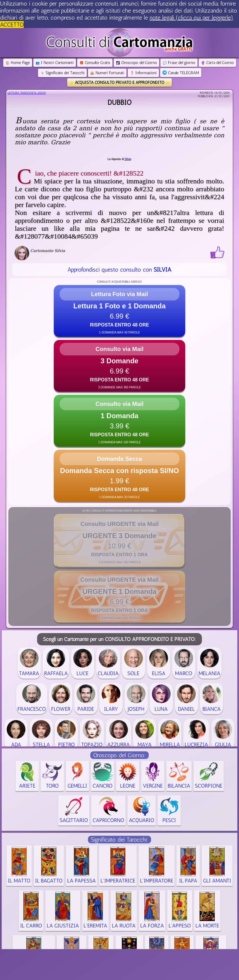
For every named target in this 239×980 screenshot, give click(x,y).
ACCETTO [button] (12, 25)
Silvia (128, 159)
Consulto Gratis (95, 63)
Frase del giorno (179, 63)
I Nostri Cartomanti (55, 63)
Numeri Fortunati (107, 73)
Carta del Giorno (217, 63)
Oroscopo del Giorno (136, 63)
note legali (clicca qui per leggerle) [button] (191, 18)
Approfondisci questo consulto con (119, 270)
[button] (119, 311)
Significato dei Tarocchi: (119, 840)
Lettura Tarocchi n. (27, 93)
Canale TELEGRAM (181, 73)
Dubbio (119, 102)
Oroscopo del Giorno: (119, 755)
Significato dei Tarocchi (62, 73)
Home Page (18, 63)
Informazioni (143, 73)
